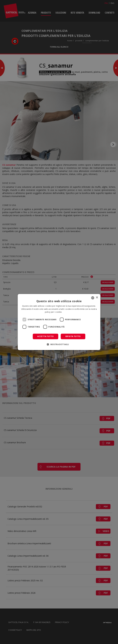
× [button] (97, 298)
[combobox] (93, 298)
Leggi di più (68, 312)
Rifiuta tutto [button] (73, 336)
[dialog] (59, 322)
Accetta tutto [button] (45, 336)
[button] (59, 344)
